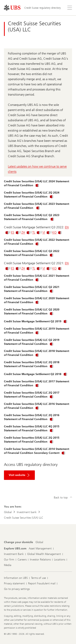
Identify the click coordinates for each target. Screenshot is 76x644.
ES (15, 232)
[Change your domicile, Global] (39, 542)
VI (46, 232)
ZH (26, 232)
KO (57, 232)
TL (36, 232)
